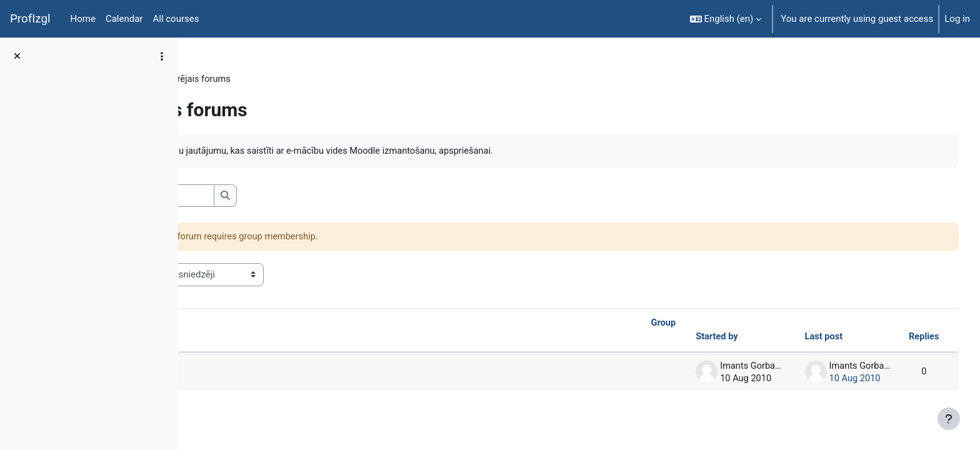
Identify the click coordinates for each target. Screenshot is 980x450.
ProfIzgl (30, 19)
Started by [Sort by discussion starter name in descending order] (689, 338)
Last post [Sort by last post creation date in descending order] (798, 338)
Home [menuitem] (83, 19)
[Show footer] (949, 419)
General (273, 79)
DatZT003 (223, 79)
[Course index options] (162, 56)
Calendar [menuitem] (124, 19)
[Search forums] (291, 197)
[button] (726, 19)
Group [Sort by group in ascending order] (635, 324)
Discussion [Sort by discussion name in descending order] (241, 338)
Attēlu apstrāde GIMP (272, 373)
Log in (957, 19)
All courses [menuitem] (176, 19)
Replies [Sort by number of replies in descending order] (900, 338)
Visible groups (232, 275)
